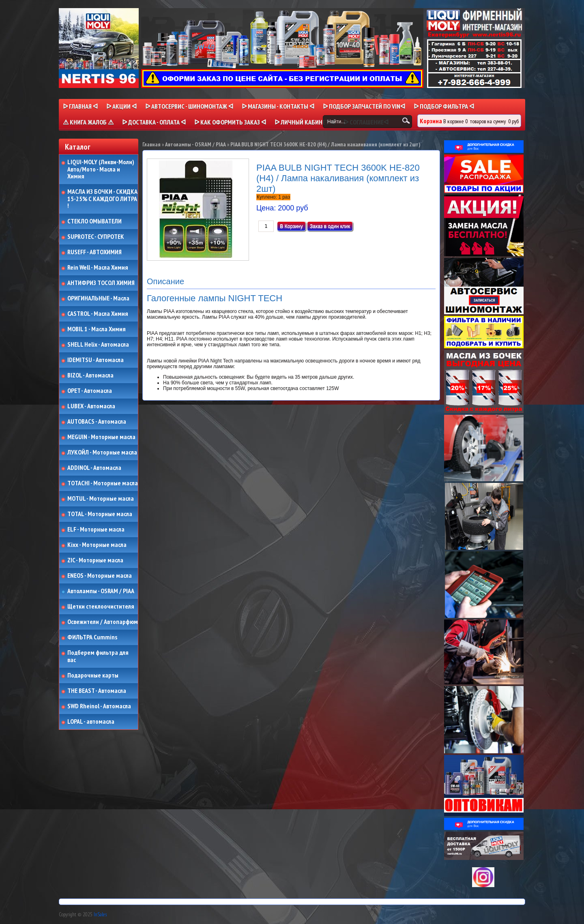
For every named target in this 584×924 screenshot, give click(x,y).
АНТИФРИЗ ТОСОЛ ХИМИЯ (101, 283)
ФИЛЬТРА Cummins (92, 637)
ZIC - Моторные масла (95, 560)
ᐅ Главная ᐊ (80, 106)
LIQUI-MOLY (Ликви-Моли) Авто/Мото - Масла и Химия (101, 169)
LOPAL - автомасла (91, 722)
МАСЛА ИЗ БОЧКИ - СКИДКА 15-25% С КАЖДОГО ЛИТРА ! (102, 199)
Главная (151, 144)
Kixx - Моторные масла (97, 545)
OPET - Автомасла (90, 391)
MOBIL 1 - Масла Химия (97, 329)
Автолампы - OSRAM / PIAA (101, 591)
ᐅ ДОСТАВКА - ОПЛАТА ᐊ (154, 122)
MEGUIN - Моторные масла (101, 437)
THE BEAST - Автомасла (97, 691)
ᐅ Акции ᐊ (121, 106)
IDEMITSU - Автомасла (96, 360)
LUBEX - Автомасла (91, 406)
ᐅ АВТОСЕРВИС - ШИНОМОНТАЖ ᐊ (189, 106)
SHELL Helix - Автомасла (98, 345)
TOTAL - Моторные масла (100, 514)
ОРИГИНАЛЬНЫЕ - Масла (98, 298)
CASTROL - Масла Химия (98, 314)
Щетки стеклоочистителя (101, 607)
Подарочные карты (93, 675)
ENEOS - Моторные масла (100, 576)
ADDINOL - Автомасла (94, 468)
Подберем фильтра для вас (98, 656)
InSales (100, 914)
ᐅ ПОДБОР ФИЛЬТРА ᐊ (444, 106)
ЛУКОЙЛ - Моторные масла (102, 452)
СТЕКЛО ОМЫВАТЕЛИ (94, 221)
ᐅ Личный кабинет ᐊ (305, 122)
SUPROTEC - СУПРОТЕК (96, 237)
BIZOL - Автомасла (90, 375)
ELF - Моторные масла (96, 530)
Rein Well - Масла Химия (98, 268)
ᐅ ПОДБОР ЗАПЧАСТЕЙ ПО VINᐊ (364, 106)
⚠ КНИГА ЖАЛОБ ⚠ (88, 122)
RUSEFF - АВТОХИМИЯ (94, 252)
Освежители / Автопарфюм (103, 622)
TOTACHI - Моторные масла (103, 483)
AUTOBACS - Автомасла (97, 422)
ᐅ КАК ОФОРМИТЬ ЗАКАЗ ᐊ (230, 122)
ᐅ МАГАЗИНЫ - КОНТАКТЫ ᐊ (278, 106)
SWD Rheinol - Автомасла (99, 706)
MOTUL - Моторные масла (101, 499)
